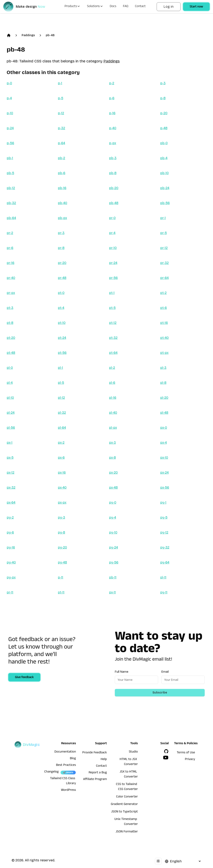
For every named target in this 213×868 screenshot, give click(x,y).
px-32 (11, 487)
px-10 (164, 458)
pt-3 (10, 308)
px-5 (10, 458)
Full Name (122, 672)
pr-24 (113, 263)
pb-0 (164, 143)
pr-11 (10, 592)
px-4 (163, 443)
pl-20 (164, 398)
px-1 (10, 443)
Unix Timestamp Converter (126, 822)
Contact (140, 7)
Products (72, 7)
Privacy (190, 760)
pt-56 (62, 353)
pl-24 (11, 413)
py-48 (62, 562)
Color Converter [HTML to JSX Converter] (127, 797)
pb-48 (50, 35)
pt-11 (61, 592)
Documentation (65, 752)
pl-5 (61, 383)
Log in (168, 7)
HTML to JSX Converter (129, 762)
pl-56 (11, 428)
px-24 (164, 472)
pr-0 (112, 218)
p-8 (163, 98)
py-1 (163, 502)
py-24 (113, 547)
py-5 (164, 517)
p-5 (61, 98)
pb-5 (10, 173)
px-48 (113, 487)
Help (104, 760)
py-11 (164, 592)
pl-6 (112, 383)
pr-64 (164, 278)
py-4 (113, 517)
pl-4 (10, 383)
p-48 (164, 128)
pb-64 (11, 218)
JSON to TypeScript (124, 812)
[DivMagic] (28, 7)
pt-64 (113, 353)
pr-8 (61, 248)
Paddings (28, 35)
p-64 (61, 143)
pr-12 (164, 248)
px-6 (61, 458)
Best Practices (66, 765)
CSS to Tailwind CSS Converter (127, 787)
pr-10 (113, 248)
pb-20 (114, 188)
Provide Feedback (95, 753)
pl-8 (163, 383)
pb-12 (11, 188)
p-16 (112, 113)
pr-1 (163, 218)
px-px (62, 502)
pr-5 (163, 233)
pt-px (164, 353)
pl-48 (164, 413)
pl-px (113, 428)
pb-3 (113, 158)
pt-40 (164, 338)
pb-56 (165, 203)
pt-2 (163, 293)
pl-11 (163, 577)
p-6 (112, 98)
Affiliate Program (95, 780)
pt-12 (113, 323)
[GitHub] (166, 751)
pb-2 (61, 158)
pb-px (62, 218)
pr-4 (112, 233)
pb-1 (10, 158)
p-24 (10, 128)
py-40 (11, 562)
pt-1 (112, 293)
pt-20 (11, 338)
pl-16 (113, 398)
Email (165, 672)
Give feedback (24, 678)
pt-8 (10, 323)
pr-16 (11, 263)
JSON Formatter (127, 832)
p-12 (61, 113)
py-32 (165, 547)
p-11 (61, 577)
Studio (133, 752)
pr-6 (10, 248)
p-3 (163, 83)
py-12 (164, 532)
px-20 (113, 472)
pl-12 (61, 398)
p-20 (164, 113)
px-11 (112, 592)
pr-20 (62, 263)
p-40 (113, 128)
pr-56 (113, 278)
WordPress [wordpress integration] (68, 790)
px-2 (61, 443)
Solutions (95, 7)
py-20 (62, 547)
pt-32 (113, 338)
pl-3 (163, 368)
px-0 (164, 428)
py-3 (61, 517)
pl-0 (10, 368)
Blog (73, 759)
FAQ (126, 7)
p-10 (10, 113)
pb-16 (62, 188)
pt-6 (163, 308)
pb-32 (11, 203)
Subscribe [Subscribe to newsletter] (160, 693)
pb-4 (164, 158)
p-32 (61, 128)
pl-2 (112, 368)
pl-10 (10, 398)
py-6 (10, 532)
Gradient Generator (124, 805)
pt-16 (164, 323)
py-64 (165, 562)
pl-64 (62, 428)
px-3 (112, 443)
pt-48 (11, 353)
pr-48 (62, 278)
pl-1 (60, 368)
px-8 (112, 458)
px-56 (165, 487)
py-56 (114, 562)
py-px (11, 577)
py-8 (61, 532)
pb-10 (164, 173)
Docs (113, 7)
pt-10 (62, 323)
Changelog (51, 772)
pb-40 (63, 203)
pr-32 (164, 263)
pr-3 (61, 233)
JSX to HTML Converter (129, 775)
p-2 (112, 83)
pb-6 (62, 173)
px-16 (62, 472)
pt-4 (61, 308)
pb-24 (165, 188)
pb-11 (113, 577)
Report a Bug (98, 773)
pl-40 (113, 413)
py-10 (113, 532)
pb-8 (113, 173)
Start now (196, 7)
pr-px (11, 293)
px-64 (11, 502)
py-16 (11, 547)
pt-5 (112, 308)
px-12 (11, 472)
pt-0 (61, 293)
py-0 (113, 502)
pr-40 (11, 278)
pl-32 (62, 413)
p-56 (10, 143)
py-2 (10, 517)
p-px (113, 143)
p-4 (9, 98)
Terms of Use (186, 753)
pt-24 (62, 338)
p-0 (9, 83)
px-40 (62, 487)
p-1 (60, 83)
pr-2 (10, 233)
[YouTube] (166, 758)
